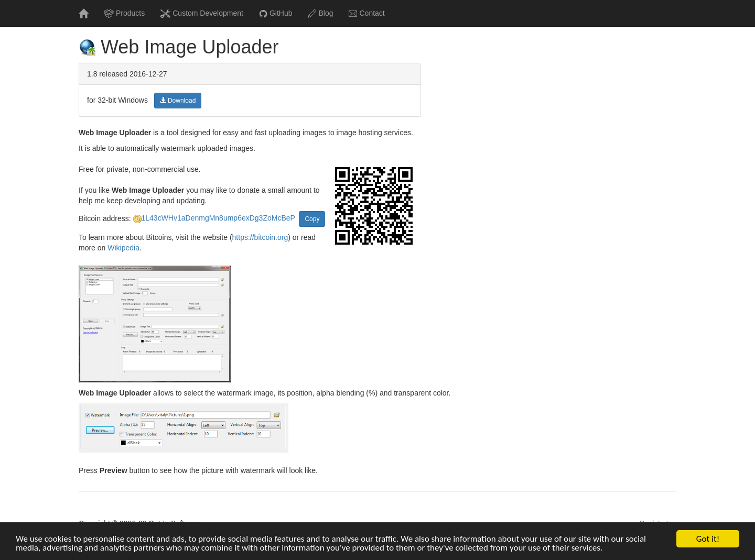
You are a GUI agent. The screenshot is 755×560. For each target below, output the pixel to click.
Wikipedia (123, 248)
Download (178, 101)
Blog (320, 13)
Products (124, 13)
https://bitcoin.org (260, 237)
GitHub (276, 13)
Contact (366, 13)
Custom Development (202, 13)
